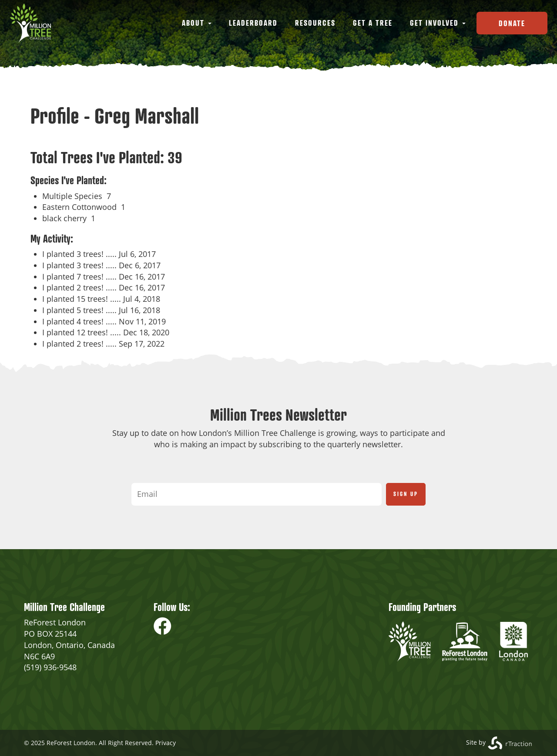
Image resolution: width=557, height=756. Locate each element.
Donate (512, 23)
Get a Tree (373, 23)
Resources (315, 23)
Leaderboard (253, 23)
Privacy (166, 743)
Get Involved (438, 23)
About (197, 23)
